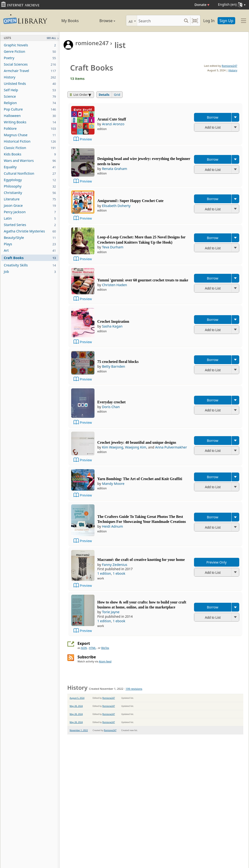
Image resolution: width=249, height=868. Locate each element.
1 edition (104, 573)
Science (30, 96)
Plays (30, 244)
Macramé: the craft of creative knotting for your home (141, 560)
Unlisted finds (30, 84)
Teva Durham (113, 247)
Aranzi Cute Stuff (112, 119)
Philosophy (30, 186)
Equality (30, 167)
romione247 (92, 43)
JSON (84, 648)
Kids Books (30, 154)
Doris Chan (111, 407)
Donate (202, 5)
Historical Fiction (30, 141)
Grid (117, 95)
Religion (30, 103)
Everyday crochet (112, 402)
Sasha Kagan (112, 326)
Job (30, 272)
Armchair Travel (30, 71)
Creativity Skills (30, 265)
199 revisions (134, 689)
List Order (79, 95)
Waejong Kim (136, 447)
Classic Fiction (30, 148)
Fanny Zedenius (115, 565)
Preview (86, 139)
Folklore (30, 128)
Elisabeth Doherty (116, 206)
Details (104, 95)
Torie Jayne (111, 612)
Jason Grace (30, 205)
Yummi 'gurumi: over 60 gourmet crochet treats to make (143, 280)
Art (30, 250)
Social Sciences (30, 64)
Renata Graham (115, 169)
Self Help (30, 90)
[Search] (159, 21)
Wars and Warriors (30, 161)
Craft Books (30, 258)
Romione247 (229, 66)
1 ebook (119, 573)
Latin (30, 218)
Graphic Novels (30, 45)
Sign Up (226, 21)
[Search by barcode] (195, 21)
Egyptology (30, 180)
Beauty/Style (30, 238)
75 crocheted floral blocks (118, 362)
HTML (92, 648)
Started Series (30, 225)
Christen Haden (114, 285)
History (30, 77)
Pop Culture (30, 109)
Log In (209, 21)
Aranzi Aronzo (113, 124)
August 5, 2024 (77, 698)
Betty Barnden (113, 366)
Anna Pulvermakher (171, 447)
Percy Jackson (30, 212)
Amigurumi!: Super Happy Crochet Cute (130, 201)
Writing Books (30, 122)
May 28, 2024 (76, 706)
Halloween (30, 116)
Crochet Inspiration (113, 321)
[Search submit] (186, 21)
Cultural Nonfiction (30, 173)
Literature (30, 199)
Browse (102, 21)
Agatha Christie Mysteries (30, 231)
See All (51, 38)
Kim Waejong (112, 447)
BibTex (105, 648)
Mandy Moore (113, 484)
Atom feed (105, 661)
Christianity (30, 193)
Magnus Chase (30, 135)
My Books (70, 21)
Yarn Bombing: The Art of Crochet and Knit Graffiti (140, 479)
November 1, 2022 (79, 730)
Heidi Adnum (112, 526)
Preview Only (217, 562)
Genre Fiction (30, 51)
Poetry (30, 58)
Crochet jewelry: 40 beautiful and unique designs (137, 442)
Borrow (213, 117)
